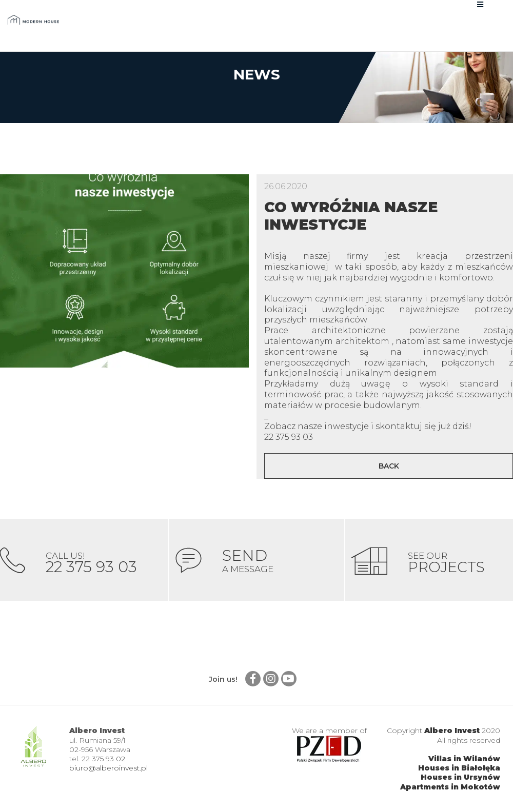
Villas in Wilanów (464, 759)
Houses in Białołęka (459, 768)
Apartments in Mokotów (450, 787)
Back (389, 466)
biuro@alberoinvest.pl (108, 768)
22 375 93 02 (103, 759)
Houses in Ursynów (460, 777)
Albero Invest (452, 730)
